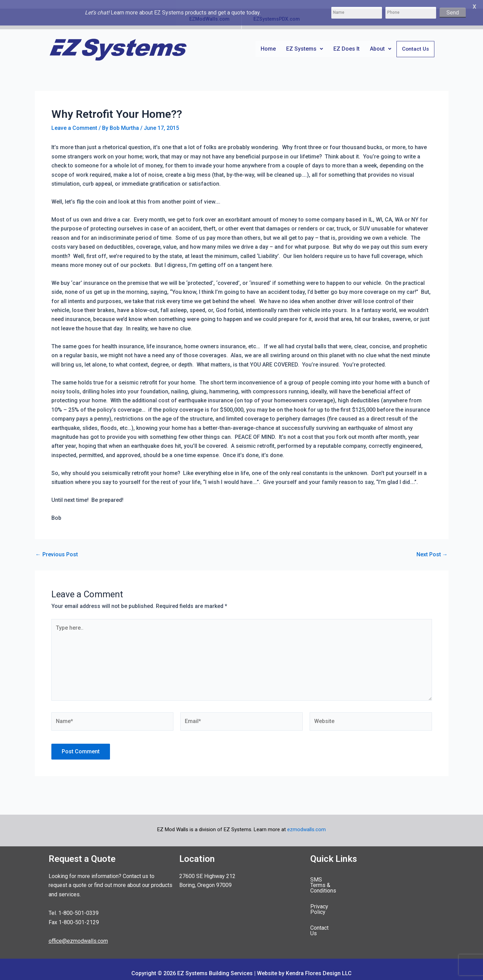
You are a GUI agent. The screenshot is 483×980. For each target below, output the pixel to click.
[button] (304, 40)
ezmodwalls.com (306, 821)
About (380, 40)
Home (268, 40)
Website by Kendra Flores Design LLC (304, 965)
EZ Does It (346, 40)
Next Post (432, 547)
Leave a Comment (74, 120)
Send (453, 13)
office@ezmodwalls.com (78, 933)
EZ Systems (304, 40)
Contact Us (415, 41)
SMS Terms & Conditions (340, 871)
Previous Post (57, 547)
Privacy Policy (328, 887)
